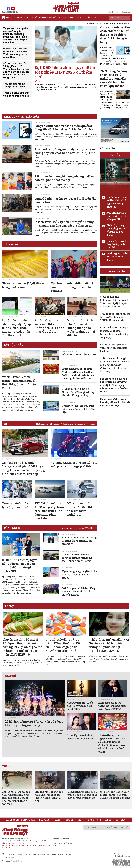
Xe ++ (7, 424)
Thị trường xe (42, 424)
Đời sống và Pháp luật (110, 148)
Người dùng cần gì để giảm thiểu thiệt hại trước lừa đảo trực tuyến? (79, 575)
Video (83, 17)
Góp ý (117, 12)
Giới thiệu (97, 827)
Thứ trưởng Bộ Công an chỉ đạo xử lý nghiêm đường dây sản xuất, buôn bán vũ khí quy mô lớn (65, 153)
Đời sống (40, 17)
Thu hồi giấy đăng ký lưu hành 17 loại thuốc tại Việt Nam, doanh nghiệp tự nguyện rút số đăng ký (64, 645)
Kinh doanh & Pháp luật (20, 17)
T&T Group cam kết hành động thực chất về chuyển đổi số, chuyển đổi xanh (79, 592)
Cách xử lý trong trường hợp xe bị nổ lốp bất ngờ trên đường (117, 230)
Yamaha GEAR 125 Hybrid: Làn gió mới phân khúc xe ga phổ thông (74, 465)
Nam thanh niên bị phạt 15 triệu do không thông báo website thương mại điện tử (81, 328)
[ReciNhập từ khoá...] (120, 18)
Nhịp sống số (79, 528)
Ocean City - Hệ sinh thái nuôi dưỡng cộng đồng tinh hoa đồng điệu (79, 409)
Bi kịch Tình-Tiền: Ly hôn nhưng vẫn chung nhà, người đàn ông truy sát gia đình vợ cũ (64, 224)
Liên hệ (110, 12)
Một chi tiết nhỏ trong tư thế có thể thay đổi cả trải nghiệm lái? (80, 509)
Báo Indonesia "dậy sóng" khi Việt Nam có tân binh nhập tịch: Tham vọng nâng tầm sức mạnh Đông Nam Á (114, 385)
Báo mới (124, 827)
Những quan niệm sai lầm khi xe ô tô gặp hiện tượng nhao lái (117, 202)
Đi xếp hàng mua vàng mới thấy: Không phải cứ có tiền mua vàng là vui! (49, 326)
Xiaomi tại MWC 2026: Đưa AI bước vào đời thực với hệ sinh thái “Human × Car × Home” (78, 558)
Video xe (92, 424)
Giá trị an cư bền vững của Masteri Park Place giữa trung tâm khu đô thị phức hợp (78, 392)
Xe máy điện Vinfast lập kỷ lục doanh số (16, 505)
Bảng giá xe (80, 424)
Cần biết (91, 17)
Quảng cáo (126, 12)
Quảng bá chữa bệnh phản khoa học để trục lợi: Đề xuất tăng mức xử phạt (115, 402)
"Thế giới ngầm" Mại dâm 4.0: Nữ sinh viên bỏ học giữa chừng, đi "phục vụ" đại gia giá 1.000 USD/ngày (109, 645)
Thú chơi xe (55, 424)
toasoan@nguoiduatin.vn (13, 861)
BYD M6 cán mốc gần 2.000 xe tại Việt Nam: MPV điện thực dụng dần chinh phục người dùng (49, 511)
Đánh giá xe (68, 424)
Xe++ (64, 17)
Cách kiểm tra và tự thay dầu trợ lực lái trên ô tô (117, 244)
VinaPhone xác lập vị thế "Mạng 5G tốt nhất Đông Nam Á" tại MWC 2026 (79, 541)
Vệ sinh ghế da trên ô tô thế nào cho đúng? (117, 257)
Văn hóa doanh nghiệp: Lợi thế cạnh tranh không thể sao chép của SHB (72, 287)
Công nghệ (73, 17)
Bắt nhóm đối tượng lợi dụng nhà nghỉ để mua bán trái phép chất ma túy (66, 178)
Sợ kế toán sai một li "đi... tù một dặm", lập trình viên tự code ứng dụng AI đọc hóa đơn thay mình (16, 328)
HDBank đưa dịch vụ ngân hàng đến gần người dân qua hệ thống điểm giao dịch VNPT (20, 566)
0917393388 (9, 858)
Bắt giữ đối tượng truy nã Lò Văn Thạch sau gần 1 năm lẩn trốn (115, 348)
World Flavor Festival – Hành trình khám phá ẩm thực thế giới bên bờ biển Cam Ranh (20, 383)
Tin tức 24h (111, 827)
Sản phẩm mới (64, 528)
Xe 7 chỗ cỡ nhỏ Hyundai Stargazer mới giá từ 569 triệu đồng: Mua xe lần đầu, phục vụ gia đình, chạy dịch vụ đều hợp (25, 468)
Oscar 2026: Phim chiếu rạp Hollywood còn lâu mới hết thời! (80, 706)
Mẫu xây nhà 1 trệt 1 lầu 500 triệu (79, 355)
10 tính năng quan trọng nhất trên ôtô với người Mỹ (117, 216)
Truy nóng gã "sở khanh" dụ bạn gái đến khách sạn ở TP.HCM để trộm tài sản (115, 317)
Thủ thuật (91, 528)
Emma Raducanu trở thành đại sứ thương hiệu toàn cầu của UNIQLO (112, 706)
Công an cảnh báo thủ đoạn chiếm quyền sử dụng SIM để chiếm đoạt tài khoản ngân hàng (65, 128)
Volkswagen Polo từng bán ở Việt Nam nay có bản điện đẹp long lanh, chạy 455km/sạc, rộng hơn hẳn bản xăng (115, 365)
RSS (87, 827)
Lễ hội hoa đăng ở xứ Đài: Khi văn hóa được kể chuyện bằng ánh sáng (34, 723)
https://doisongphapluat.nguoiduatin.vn (15, 839)
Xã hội (49, 17)
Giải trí (57, 17)
